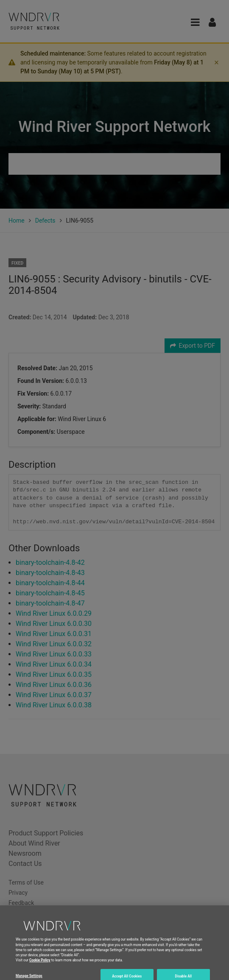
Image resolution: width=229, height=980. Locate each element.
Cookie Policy (40, 968)
